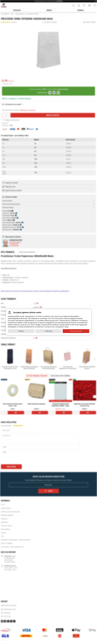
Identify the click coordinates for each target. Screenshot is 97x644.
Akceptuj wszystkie (76, 331)
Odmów (21, 331)
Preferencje (49, 331)
